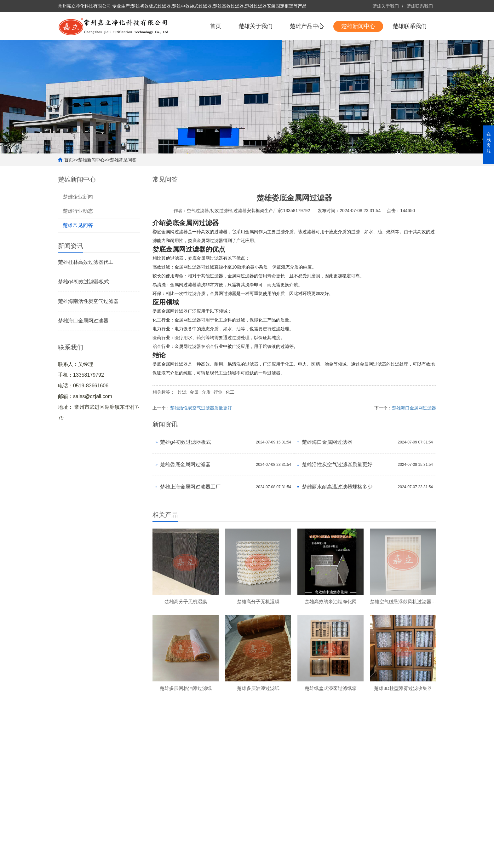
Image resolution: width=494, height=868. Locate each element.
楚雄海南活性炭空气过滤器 (88, 330)
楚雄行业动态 (78, 239)
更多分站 (427, 860)
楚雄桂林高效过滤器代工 (86, 290)
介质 (206, 420)
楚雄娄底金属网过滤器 (185, 493)
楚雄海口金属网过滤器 (83, 349)
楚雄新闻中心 (358, 55)
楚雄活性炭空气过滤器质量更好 (201, 436)
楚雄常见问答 (123, 188)
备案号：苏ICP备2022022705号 (181, 860)
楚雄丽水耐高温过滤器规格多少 (337, 515)
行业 (218, 420)
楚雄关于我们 (386, 6)
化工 (230, 420)
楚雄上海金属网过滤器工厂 (190, 515)
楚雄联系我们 (420, 6)
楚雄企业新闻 (78, 225)
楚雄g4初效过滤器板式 (83, 310)
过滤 (182, 420)
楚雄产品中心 (307, 55)
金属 (194, 420)
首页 (215, 55)
